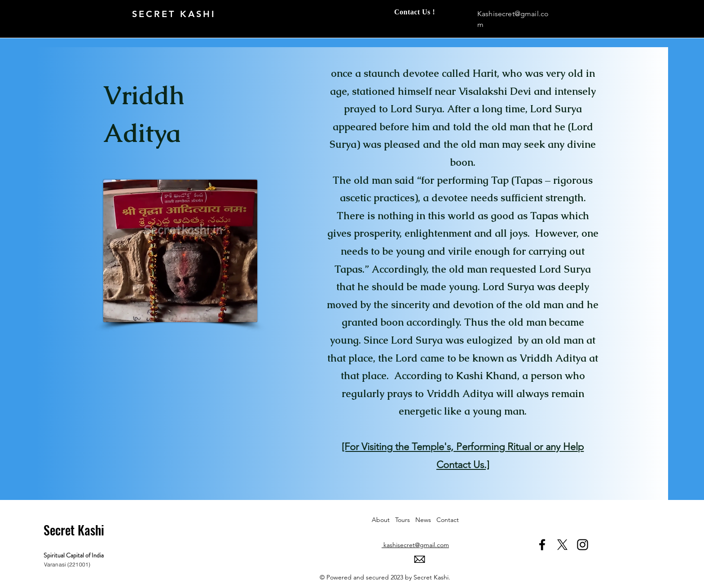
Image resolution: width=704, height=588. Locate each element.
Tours (405, 520)
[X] (562, 545)
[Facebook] (542, 545)
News (426, 520)
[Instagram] (583, 545)
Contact (448, 520)
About (383, 520)
